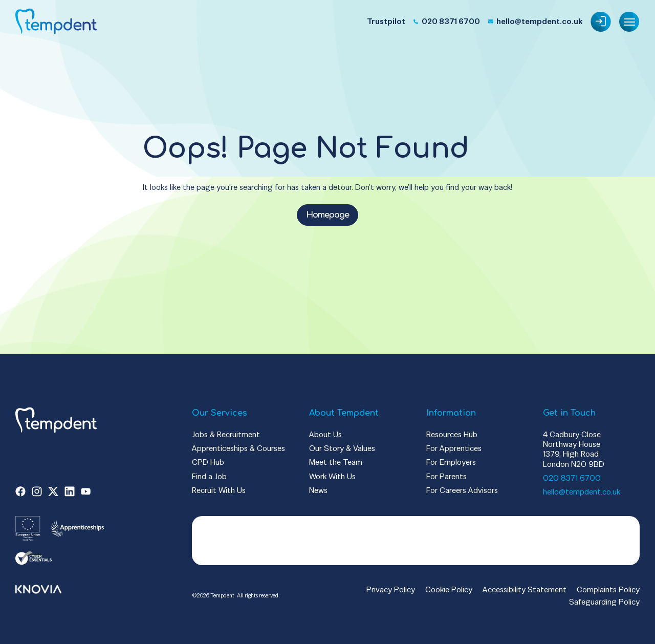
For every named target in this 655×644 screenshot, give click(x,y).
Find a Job (209, 476)
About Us (325, 434)
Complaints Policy (608, 589)
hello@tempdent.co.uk (582, 492)
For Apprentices (454, 448)
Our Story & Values (342, 448)
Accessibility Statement (525, 589)
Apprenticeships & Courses (238, 448)
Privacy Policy (391, 589)
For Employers (451, 462)
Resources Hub (452, 434)
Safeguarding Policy (604, 602)
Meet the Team (336, 462)
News (318, 490)
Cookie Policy (449, 589)
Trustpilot (386, 21)
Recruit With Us (219, 490)
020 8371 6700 (572, 478)
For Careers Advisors (462, 490)
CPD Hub (208, 462)
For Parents (446, 476)
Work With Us (332, 476)
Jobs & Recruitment (226, 434)
